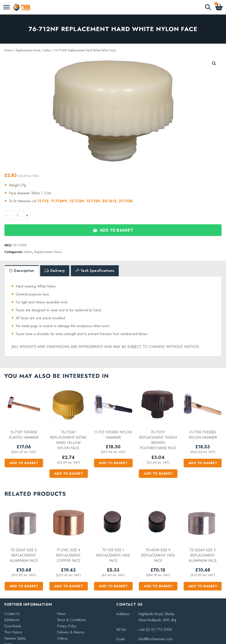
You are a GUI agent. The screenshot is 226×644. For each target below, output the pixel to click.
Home (8, 50)
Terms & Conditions (72, 620)
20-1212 (109, 201)
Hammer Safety (15, 638)
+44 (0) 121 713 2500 (155, 629)
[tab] (22, 271)
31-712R (126, 201)
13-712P (93, 201)
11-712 (43, 201)
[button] (214, 63)
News (61, 614)
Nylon (47, 50)
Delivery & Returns (71, 632)
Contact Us (12, 614)
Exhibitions (12, 620)
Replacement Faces (28, 50)
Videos (62, 638)
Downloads (13, 626)
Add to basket (117, 230)
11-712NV (59, 201)
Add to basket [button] (24, 463)
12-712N (77, 201)
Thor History (13, 632)
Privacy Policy (67, 626)
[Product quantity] (17, 215)
